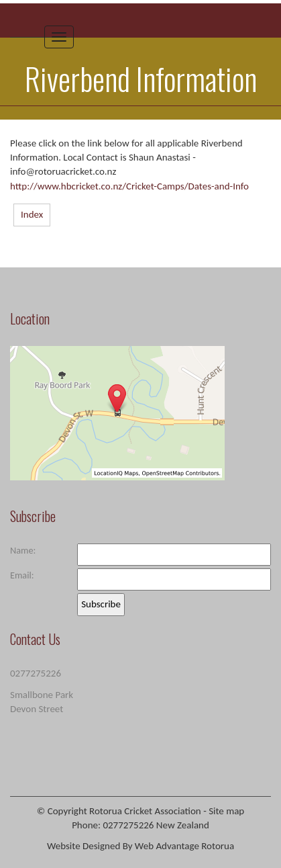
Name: (23, 550)
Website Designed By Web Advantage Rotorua (140, 846)
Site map (226, 811)
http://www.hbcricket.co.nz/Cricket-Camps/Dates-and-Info (129, 186)
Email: (22, 575)
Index (32, 214)
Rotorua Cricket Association (145, 811)
